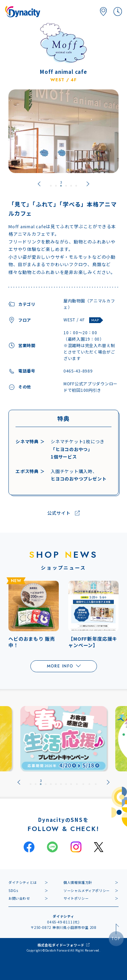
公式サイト (59, 513)
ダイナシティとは (23, 882)
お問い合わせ (19, 898)
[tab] (51, 184)
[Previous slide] (39, 184)
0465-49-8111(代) (63, 922)
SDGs (13, 890)
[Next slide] (88, 184)
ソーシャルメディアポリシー (87, 890)
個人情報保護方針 (78, 882)
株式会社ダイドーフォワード (61, 945)
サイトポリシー (76, 898)
